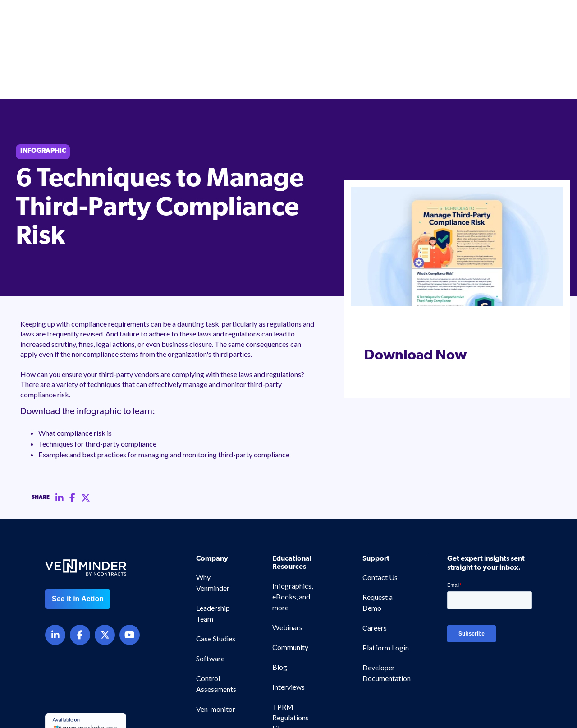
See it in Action (78, 536)
